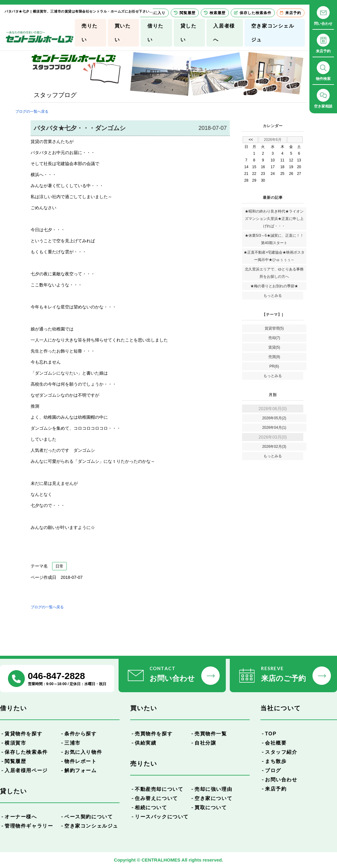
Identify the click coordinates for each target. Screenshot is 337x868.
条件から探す (81, 734)
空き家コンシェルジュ (273, 33)
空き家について (213, 798)
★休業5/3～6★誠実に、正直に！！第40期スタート (274, 239)
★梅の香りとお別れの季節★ (274, 286)
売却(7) (274, 338)
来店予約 (276, 789)
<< (251, 140)
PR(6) (274, 366)
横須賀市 (15, 743)
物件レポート (81, 761)
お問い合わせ (281, 780)
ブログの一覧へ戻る (32, 111)
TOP (271, 734)
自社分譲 (205, 743)
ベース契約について (89, 817)
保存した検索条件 (26, 752)
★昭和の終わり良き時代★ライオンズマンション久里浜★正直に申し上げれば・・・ (274, 219)
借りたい (155, 33)
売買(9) (274, 357)
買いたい (123, 33)
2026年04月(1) (274, 428)
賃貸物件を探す (23, 734)
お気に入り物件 (83, 752)
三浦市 (72, 743)
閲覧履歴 (15, 761)
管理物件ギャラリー (29, 826)
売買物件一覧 (211, 734)
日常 (59, 566)
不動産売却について (159, 789)
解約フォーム (81, 770)
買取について (211, 808)
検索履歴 (215, 13)
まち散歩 (276, 761)
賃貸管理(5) (274, 328)
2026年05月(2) (274, 418)
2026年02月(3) (274, 447)
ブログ (273, 770)
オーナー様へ (21, 817)
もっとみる (273, 296)
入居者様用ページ (26, 770)
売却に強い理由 (213, 789)
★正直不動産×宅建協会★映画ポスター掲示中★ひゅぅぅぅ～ (274, 256)
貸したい (189, 33)
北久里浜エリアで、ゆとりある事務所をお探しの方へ (274, 273)
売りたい (90, 33)
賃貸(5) (274, 347)
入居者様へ (224, 33)
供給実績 (146, 743)
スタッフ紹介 (281, 752)
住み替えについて (156, 798)
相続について (151, 808)
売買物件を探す (154, 734)
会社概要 (276, 743)
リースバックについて (162, 817)
